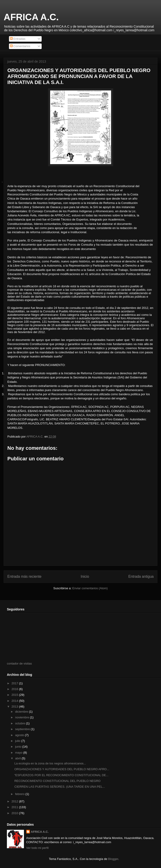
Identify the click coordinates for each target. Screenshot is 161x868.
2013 (15, 707)
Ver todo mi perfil (37, 848)
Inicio (85, 576)
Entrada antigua (141, 576)
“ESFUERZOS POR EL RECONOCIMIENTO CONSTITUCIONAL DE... (61, 775)
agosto (20, 735)
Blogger (113, 859)
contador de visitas (19, 663)
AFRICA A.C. (31, 17)
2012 (15, 801)
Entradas (18, 39)
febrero (20, 794)
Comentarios (20, 46)
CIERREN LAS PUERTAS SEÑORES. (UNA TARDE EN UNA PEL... (59, 787)
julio (18, 741)
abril (18, 758)
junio (19, 747)
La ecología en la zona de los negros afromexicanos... (50, 763)
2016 (15, 689)
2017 (15, 683)
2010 (15, 813)
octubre (21, 723)
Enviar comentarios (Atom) (90, 588)
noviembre (23, 717)
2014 (15, 701)
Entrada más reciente (24, 576)
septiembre (23, 729)
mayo (19, 753)
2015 (15, 695)
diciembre (22, 712)
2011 (15, 807)
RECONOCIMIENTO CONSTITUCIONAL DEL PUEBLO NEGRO (57, 781)
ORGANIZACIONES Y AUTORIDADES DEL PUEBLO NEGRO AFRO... (62, 769)
